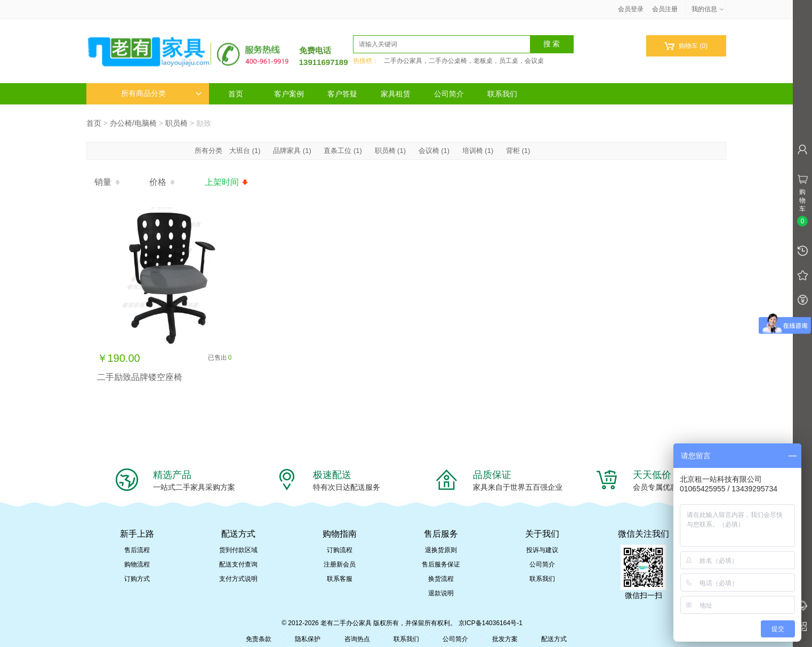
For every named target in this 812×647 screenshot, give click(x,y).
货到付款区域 (238, 550)
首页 (236, 94)
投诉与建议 (542, 550)
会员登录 (631, 9)
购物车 (686, 46)
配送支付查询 (238, 564)
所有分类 (210, 151)
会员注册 (665, 9)
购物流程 (137, 564)
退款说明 (441, 593)
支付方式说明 (238, 579)
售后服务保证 (441, 564)
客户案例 (289, 94)
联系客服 (340, 579)
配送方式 (554, 639)
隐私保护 (308, 639)
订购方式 (137, 579)
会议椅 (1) (434, 151)
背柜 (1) (518, 151)
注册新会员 (340, 564)
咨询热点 (357, 639)
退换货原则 (441, 550)
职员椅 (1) (391, 151)
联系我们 (502, 94)
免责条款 (259, 639)
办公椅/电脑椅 (133, 123)
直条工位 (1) (343, 151)
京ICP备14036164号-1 (491, 623)
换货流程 (441, 579)
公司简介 (449, 94)
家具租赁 (396, 94)
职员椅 (176, 123)
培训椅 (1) (478, 151)
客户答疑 (342, 94)
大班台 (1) (245, 151)
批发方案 (505, 639)
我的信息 (708, 9)
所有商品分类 (161, 94)
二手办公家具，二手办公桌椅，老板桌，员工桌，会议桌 (464, 61)
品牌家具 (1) (292, 151)
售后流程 (137, 550)
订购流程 (340, 550)
